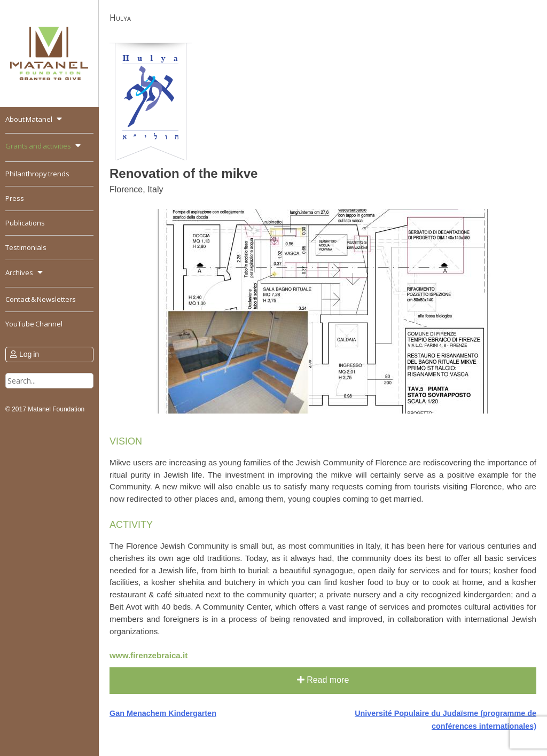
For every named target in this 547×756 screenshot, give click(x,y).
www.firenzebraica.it (149, 655)
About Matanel (29, 119)
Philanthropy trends (37, 174)
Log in (29, 354)
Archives (19, 272)
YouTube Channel (34, 324)
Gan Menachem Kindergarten (163, 713)
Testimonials (26, 247)
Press (15, 198)
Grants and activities (38, 146)
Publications (25, 223)
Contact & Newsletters (41, 299)
